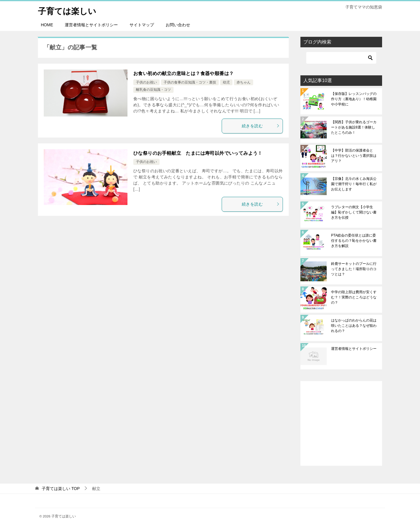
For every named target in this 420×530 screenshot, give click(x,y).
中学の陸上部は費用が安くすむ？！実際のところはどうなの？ (354, 297)
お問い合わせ (178, 25)
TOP (61, 489)
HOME (47, 25)
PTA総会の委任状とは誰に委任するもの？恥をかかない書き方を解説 (354, 241)
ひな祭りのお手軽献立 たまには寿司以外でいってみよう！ (198, 153)
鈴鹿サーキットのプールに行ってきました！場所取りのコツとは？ (354, 269)
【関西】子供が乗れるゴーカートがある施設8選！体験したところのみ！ (354, 127)
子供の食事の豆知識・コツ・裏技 (190, 82)
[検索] (341, 58)
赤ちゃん (244, 82)
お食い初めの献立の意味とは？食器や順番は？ (183, 73)
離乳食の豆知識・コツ (153, 90)
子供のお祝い (146, 82)
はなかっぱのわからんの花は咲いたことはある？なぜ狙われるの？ (354, 326)
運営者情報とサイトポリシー (91, 25)
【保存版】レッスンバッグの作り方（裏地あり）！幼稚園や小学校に (354, 99)
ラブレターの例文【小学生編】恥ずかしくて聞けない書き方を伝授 (354, 212)
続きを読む (261, 126)
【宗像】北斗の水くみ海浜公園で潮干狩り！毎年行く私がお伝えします (354, 184)
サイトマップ (142, 25)
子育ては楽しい (69, 10)
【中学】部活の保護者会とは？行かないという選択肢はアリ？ (354, 156)
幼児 (226, 82)
